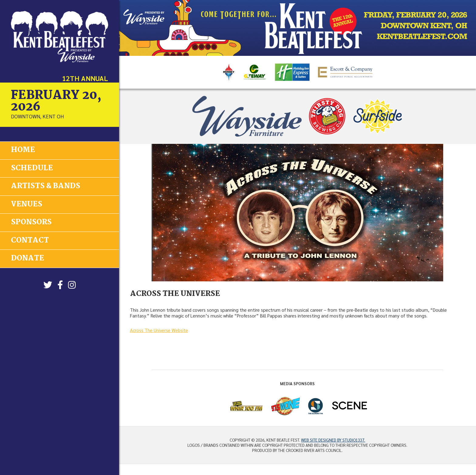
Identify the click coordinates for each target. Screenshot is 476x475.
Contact (30, 240)
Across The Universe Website (159, 330)
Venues (27, 204)
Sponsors (31, 222)
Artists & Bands (46, 186)
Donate (27, 258)
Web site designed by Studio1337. (333, 440)
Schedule (32, 168)
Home (23, 150)
